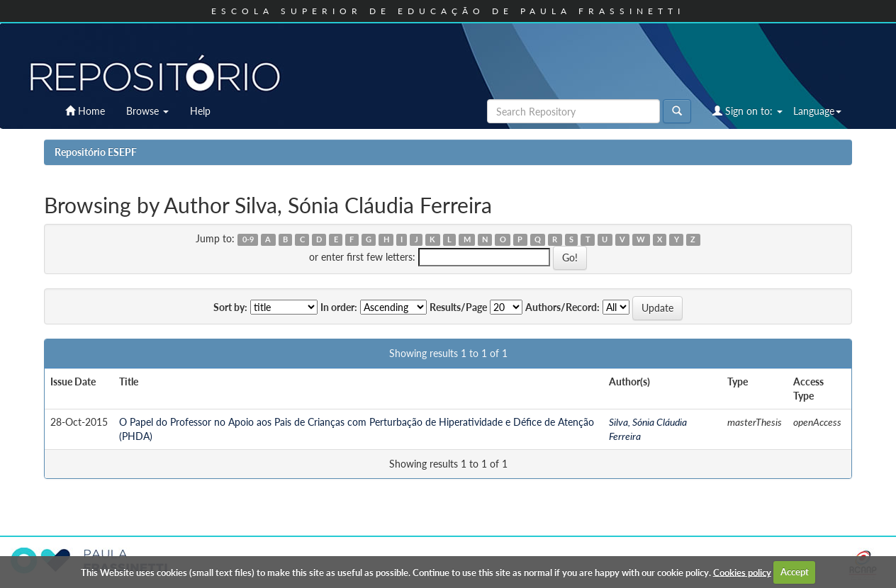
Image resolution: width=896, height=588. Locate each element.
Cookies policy (742, 572)
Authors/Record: (562, 307)
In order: (339, 307)
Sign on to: (747, 111)
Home (85, 111)
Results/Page (458, 307)
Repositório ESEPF (96, 152)
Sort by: (230, 307)
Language (817, 111)
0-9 (248, 239)
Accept (795, 572)
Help (200, 111)
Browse (147, 111)
